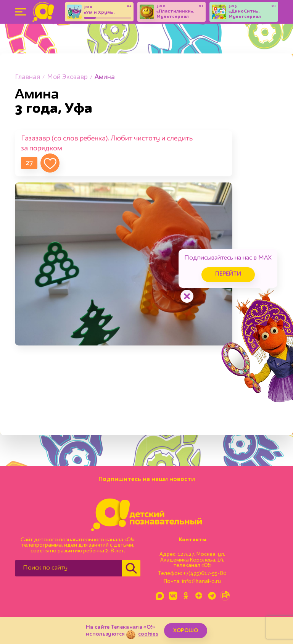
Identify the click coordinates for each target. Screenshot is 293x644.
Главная (27, 77)
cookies (148, 634)
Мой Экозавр (67, 77)
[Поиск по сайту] (69, 568)
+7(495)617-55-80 (205, 573)
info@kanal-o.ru (201, 581)
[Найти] (131, 568)
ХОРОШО (186, 631)
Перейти (228, 274)
